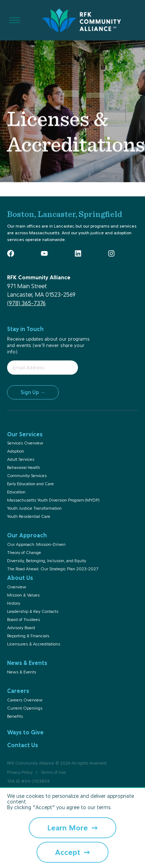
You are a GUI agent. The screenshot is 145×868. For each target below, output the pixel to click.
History (14, 603)
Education (16, 492)
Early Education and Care (30, 484)
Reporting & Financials (28, 636)
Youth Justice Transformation (34, 508)
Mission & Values (23, 595)
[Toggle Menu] (15, 20)
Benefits (15, 716)
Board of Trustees (24, 620)
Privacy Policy (20, 772)
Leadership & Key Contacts (33, 611)
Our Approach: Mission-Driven (36, 544)
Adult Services (21, 459)
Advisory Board (21, 628)
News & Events (22, 672)
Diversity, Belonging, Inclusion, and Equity (47, 561)
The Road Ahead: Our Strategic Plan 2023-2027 (53, 569)
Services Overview (25, 443)
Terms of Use (53, 772)
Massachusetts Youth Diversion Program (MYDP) (53, 500)
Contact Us (23, 745)
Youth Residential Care (29, 516)
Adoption (16, 451)
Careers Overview (25, 700)
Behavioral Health (24, 467)
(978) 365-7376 (26, 303)
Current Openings (25, 708)
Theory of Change (24, 553)
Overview (17, 587)
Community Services (27, 476)
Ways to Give (25, 732)
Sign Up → (33, 392)
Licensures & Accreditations (34, 644)
